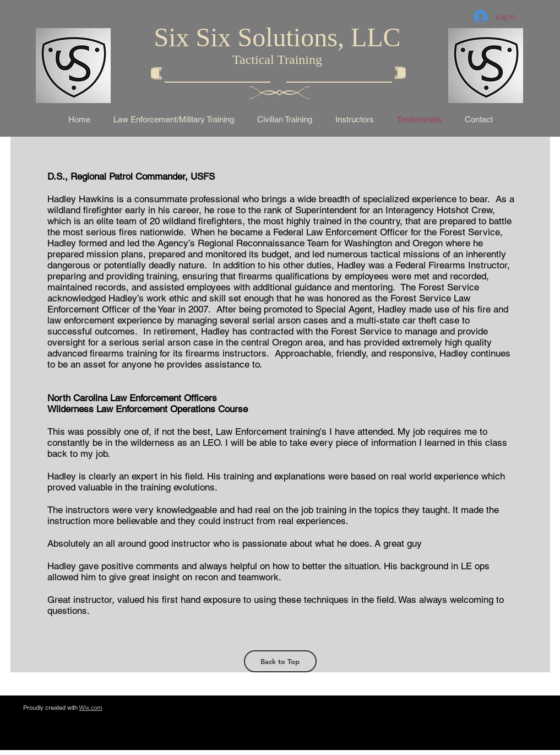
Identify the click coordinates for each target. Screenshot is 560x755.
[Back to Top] (280, 661)
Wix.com (91, 708)
